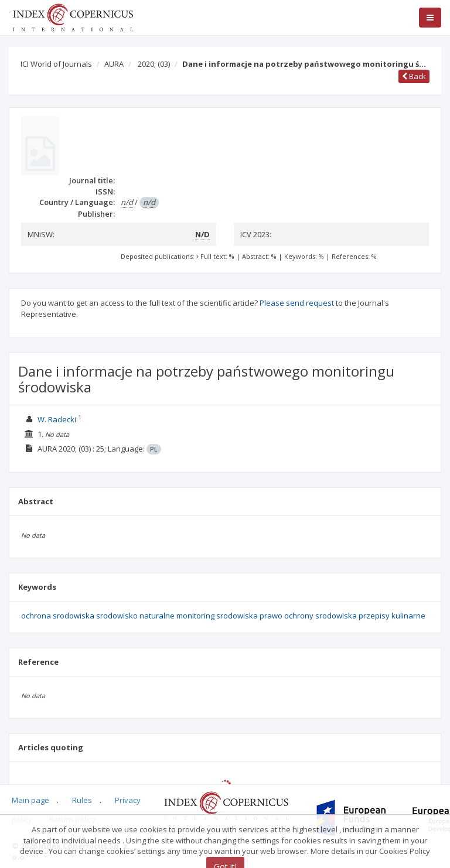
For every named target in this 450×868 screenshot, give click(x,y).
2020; (154, 64)
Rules (82, 800)
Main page (30, 800)
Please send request (297, 303)
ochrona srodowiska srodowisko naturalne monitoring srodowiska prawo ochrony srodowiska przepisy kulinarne (223, 616)
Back (414, 76)
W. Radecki (57, 419)
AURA (114, 64)
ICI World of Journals (56, 64)
